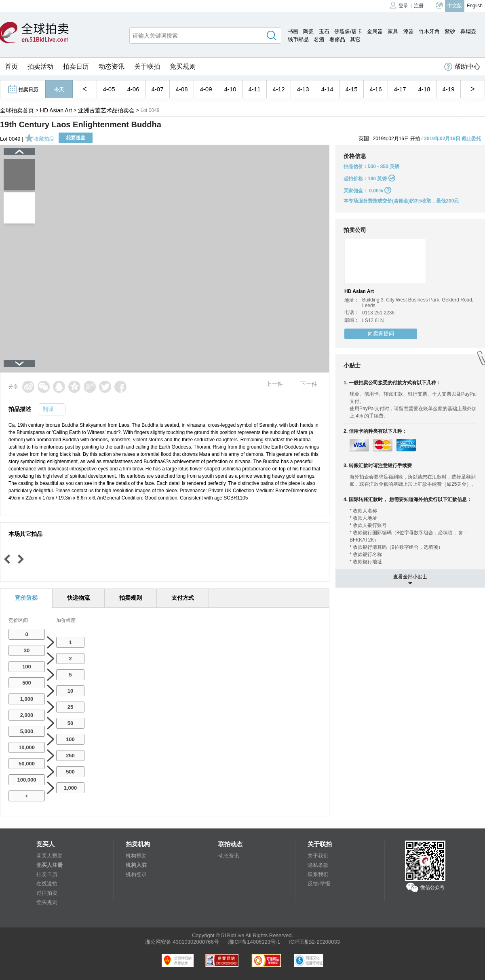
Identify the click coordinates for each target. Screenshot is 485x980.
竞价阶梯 (26, 598)
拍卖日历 (76, 66)
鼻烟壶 (468, 31)
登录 (399, 5)
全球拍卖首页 (17, 110)
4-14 (327, 89)
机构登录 (136, 874)
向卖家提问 (381, 334)
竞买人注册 (50, 865)
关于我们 (318, 856)
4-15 (351, 89)
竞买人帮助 (50, 856)
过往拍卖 (47, 893)
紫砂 (450, 31)
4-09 (206, 89)
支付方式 (183, 598)
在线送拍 (47, 884)
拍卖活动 (40, 66)
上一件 (274, 384)
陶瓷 (308, 31)
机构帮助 (136, 856)
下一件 (309, 384)
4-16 (375, 89)
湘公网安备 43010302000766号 (182, 942)
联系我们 (318, 874)
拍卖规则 (131, 598)
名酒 (319, 39)
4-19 (448, 89)
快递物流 (78, 598)
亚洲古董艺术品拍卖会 (106, 110)
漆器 (409, 31)
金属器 (375, 31)
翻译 (48, 409)
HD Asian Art (56, 110)
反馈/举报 (319, 884)
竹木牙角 (429, 31)
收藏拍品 (40, 139)
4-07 (157, 89)
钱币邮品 (298, 39)
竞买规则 (183, 66)
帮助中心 (462, 67)
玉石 (324, 31)
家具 (393, 31)
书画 (293, 31)
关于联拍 (147, 66)
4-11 (254, 89)
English (475, 6)
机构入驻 (136, 865)
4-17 (400, 89)
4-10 (230, 89)
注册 (419, 6)
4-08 (181, 89)
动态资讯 (112, 66)
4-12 (278, 89)
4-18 (424, 89)
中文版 (455, 6)
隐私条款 (318, 865)
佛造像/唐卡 (348, 31)
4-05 (109, 89)
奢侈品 (337, 39)
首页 (11, 66)
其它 (355, 39)
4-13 (303, 89)
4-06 (133, 89)
